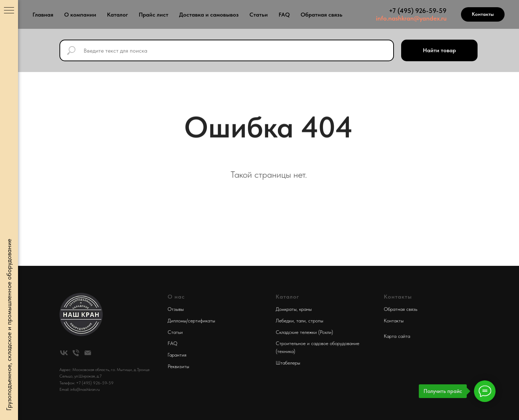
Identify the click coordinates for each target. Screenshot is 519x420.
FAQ (284, 15)
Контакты (394, 321)
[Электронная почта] (88, 353)
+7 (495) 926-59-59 (418, 11)
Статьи (259, 15)
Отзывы (176, 309)
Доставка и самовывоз (209, 15)
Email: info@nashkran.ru (80, 389)
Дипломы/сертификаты (191, 321)
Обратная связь (321, 15)
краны (305, 309)
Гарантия (177, 355)
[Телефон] (76, 353)
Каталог (117, 15)
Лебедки (285, 321)
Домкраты (286, 309)
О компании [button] (80, 15)
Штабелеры (288, 363)
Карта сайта (397, 336)
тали (301, 321)
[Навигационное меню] (9, 11)
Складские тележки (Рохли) (304, 332)
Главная (43, 15)
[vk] (64, 353)
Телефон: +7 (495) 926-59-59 (86, 383)
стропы (316, 321)
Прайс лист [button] (154, 15)
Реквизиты (178, 366)
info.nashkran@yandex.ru (411, 18)
